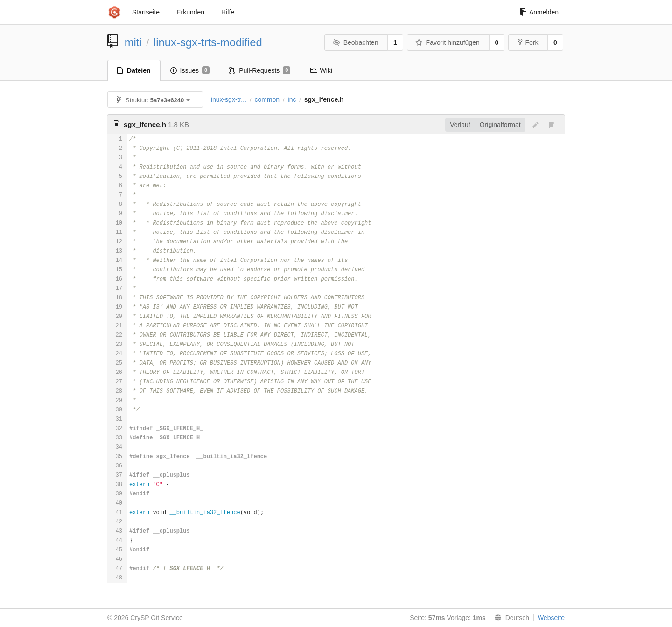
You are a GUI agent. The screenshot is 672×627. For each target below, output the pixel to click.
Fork (528, 42)
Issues (190, 70)
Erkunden (190, 12)
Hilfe (228, 12)
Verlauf (460, 125)
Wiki (321, 70)
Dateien (134, 70)
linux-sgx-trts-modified (208, 42)
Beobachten (355, 42)
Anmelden (539, 12)
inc (292, 99)
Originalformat (500, 125)
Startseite (146, 12)
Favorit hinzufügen (448, 42)
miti (133, 42)
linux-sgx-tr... (228, 99)
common (267, 99)
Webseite (551, 618)
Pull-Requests (260, 70)
